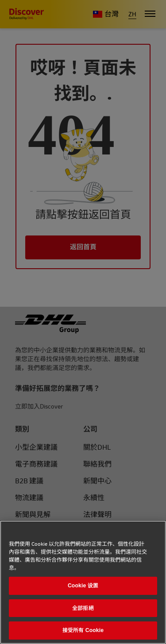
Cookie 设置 (83, 586)
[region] (83, 582)
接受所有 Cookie (83, 630)
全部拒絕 (83, 608)
